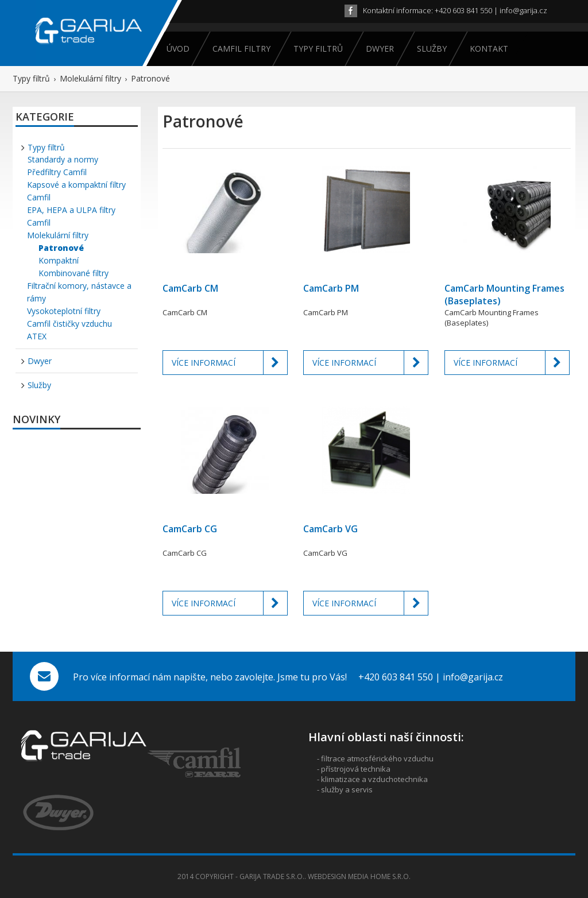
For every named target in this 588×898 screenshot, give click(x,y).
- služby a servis (345, 789)
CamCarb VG (330, 529)
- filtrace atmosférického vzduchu (375, 758)
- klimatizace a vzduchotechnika (372, 779)
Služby (431, 49)
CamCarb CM (190, 288)
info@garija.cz (523, 10)
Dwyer (379, 49)
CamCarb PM (331, 288)
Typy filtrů (317, 49)
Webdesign (327, 876)
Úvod (178, 49)
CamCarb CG (190, 529)
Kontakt (488, 49)
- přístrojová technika (354, 769)
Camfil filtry (241, 49)
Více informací (230, 363)
